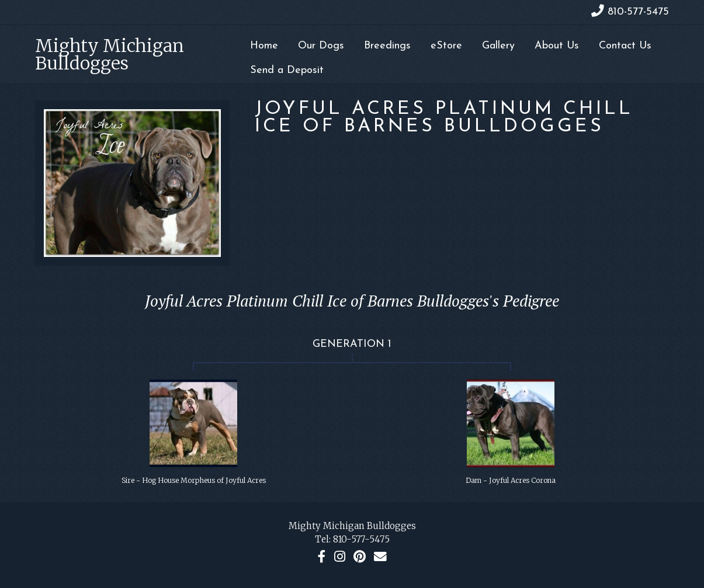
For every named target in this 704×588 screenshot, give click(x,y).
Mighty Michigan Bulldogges (110, 54)
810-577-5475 (361, 539)
